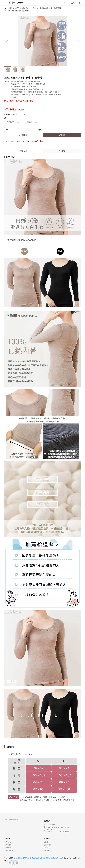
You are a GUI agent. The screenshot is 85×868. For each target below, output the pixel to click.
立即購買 (62, 135)
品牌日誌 (8, 845)
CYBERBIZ (13, 860)
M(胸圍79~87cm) (13, 122)
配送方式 (46, 848)
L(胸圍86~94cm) (31, 122)
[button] (78, 41)
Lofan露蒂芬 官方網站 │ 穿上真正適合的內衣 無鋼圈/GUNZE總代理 (37, 858)
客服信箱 (46, 842)
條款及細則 (9, 851)
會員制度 (8, 848)
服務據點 (46, 851)
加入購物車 (23, 135)
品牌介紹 (8, 842)
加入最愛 (10, 141)
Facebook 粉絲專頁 (12, 819)
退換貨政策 (47, 845)
